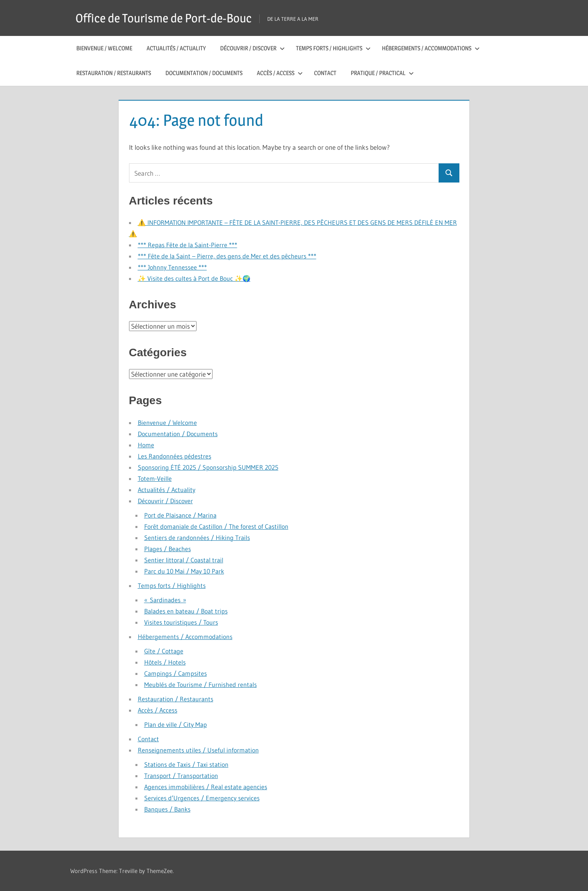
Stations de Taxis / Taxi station (186, 764)
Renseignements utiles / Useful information (198, 750)
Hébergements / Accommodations (431, 48)
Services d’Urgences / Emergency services (202, 798)
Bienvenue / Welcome (104, 48)
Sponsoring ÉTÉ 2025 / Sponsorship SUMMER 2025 (208, 467)
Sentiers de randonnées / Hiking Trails (197, 538)
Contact (325, 73)
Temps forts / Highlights (333, 48)
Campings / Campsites (176, 673)
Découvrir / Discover (252, 48)
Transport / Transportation (181, 776)
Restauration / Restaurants (114, 73)
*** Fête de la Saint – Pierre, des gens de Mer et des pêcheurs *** (227, 256)
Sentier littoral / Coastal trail (184, 560)
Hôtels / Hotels (165, 662)
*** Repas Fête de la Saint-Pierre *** (188, 245)
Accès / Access (280, 73)
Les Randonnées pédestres (175, 456)
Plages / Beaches (168, 549)
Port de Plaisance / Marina (180, 515)
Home (146, 445)
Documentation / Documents (204, 73)
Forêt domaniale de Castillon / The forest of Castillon (216, 526)
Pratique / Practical (382, 73)
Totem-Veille (155, 478)
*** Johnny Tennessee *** (172, 267)
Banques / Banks (167, 809)
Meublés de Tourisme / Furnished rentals (201, 685)
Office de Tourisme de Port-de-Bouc (170, 18)
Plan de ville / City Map (176, 724)
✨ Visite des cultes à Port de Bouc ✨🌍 (194, 278)
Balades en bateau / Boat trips (186, 611)
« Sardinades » (165, 600)
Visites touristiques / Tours (181, 622)
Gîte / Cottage (164, 651)
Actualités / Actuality (176, 48)
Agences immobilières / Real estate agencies (206, 787)
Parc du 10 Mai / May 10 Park (184, 571)
